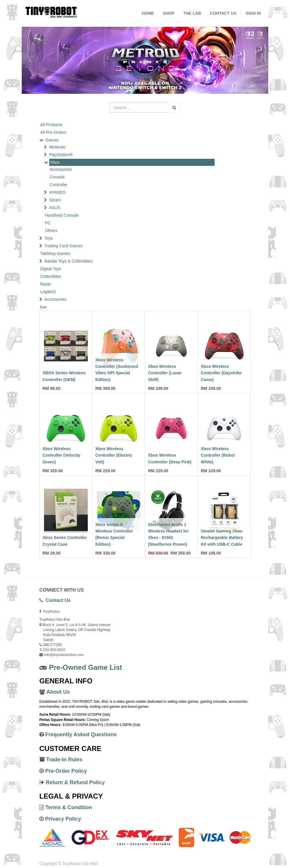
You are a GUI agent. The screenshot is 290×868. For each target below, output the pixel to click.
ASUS (55, 208)
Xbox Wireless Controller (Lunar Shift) (165, 373)
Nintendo (57, 147)
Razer (46, 284)
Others (51, 231)
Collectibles (51, 276)
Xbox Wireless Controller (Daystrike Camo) (221, 373)
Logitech (48, 292)
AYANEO (57, 192)
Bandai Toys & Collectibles (69, 261)
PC (48, 223)
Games (52, 140)
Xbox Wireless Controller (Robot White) (218, 455)
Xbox (55, 162)
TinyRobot (51, 611)
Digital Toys (51, 269)
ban (44, 307)
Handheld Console (62, 215)
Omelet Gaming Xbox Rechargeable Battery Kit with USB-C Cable (222, 538)
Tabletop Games (55, 253)
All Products (51, 125)
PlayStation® (61, 155)
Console (57, 177)
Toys (49, 238)
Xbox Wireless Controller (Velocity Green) (61, 455)
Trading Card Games (63, 246)
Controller (59, 185)
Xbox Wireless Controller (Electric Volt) (114, 455)
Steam (55, 200)
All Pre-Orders (53, 132)
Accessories (61, 169)
